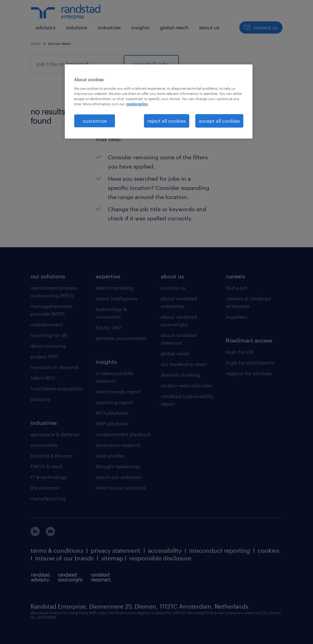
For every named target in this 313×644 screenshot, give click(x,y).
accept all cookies (219, 121)
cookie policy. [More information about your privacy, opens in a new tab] (137, 104)
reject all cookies (167, 121)
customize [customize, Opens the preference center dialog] (95, 121)
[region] (159, 101)
